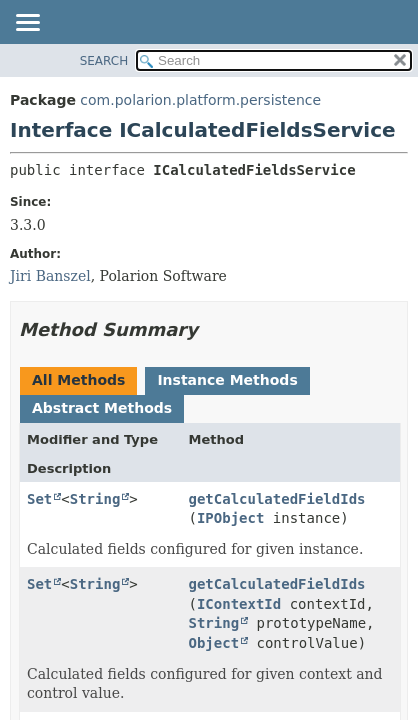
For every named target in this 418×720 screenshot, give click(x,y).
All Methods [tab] (78, 380)
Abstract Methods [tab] (102, 408)
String (95, 499)
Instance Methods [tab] (227, 380)
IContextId (239, 604)
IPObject (230, 518)
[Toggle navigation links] (27, 24)
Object (214, 643)
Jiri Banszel (50, 276)
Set (39, 499)
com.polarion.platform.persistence (200, 100)
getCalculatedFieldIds (277, 499)
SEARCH (104, 61)
